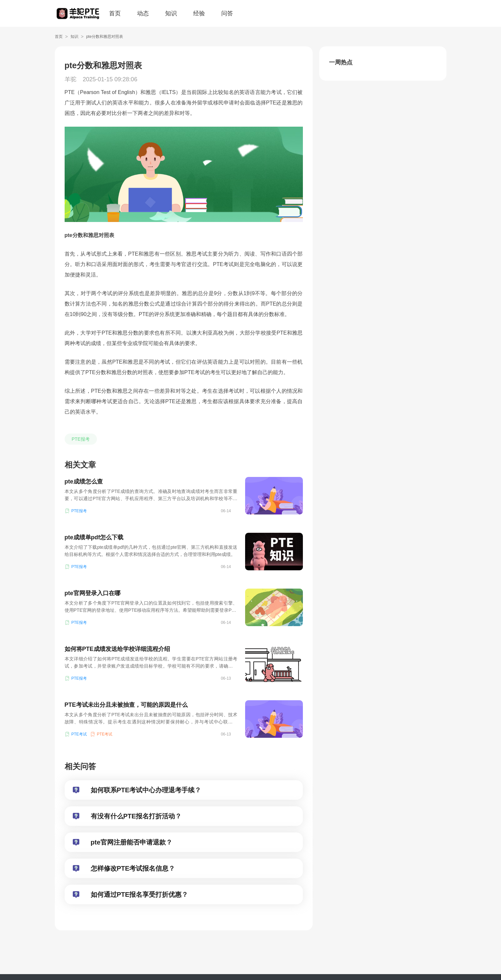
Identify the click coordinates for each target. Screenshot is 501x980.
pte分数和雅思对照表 (105, 37)
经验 (199, 13)
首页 (115, 13)
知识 (171, 13)
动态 (143, 13)
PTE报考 (81, 439)
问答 (227, 13)
